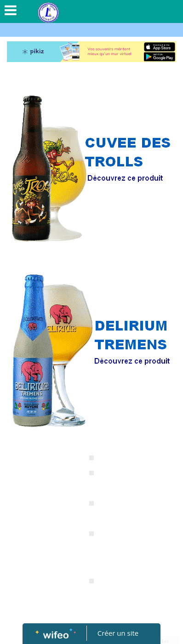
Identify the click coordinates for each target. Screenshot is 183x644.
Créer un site (118, 633)
